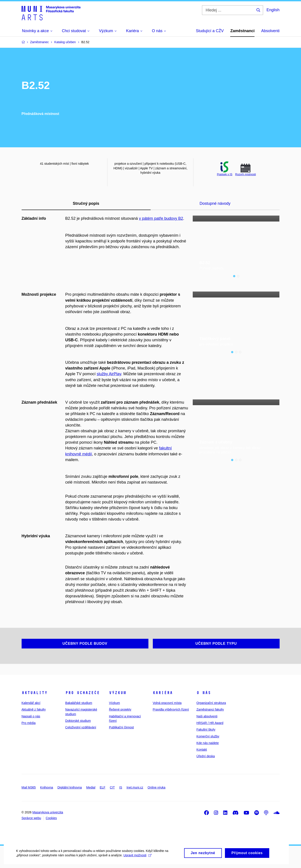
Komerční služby (208, 736)
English (273, 10)
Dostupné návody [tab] (215, 203)
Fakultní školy (206, 729)
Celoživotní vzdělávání (81, 727)
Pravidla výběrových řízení (171, 709)
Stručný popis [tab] (86, 203)
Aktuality (35, 693)
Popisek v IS (225, 174)
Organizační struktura (211, 703)
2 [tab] (238, 276)
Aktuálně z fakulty (34, 709)
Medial (91, 787)
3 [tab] (240, 352)
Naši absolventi (207, 716)
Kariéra (163, 693)
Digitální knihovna (70, 787)
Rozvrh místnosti (246, 174)
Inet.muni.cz (135, 787)
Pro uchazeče (82, 693)
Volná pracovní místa (167, 703)
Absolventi (270, 31)
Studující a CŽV (210, 31)
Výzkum (118, 693)
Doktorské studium (78, 721)
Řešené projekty (120, 709)
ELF (103, 787)
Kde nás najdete (208, 743)
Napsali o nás (31, 716)
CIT (112, 787)
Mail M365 (29, 787)
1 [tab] (234, 276)
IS (121, 787)
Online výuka (156, 787)
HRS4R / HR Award (210, 723)
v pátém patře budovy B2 (161, 218)
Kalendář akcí (31, 703)
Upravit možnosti (137, 859)
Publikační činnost (121, 727)
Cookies (51, 818)
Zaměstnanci (242, 31)
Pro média (29, 723)
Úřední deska (206, 756)
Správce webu (31, 818)
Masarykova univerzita (48, 813)
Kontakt (202, 750)
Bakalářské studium (79, 703)
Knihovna (47, 787)
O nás (204, 693)
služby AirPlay (109, 374)
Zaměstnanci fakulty (210, 709)
